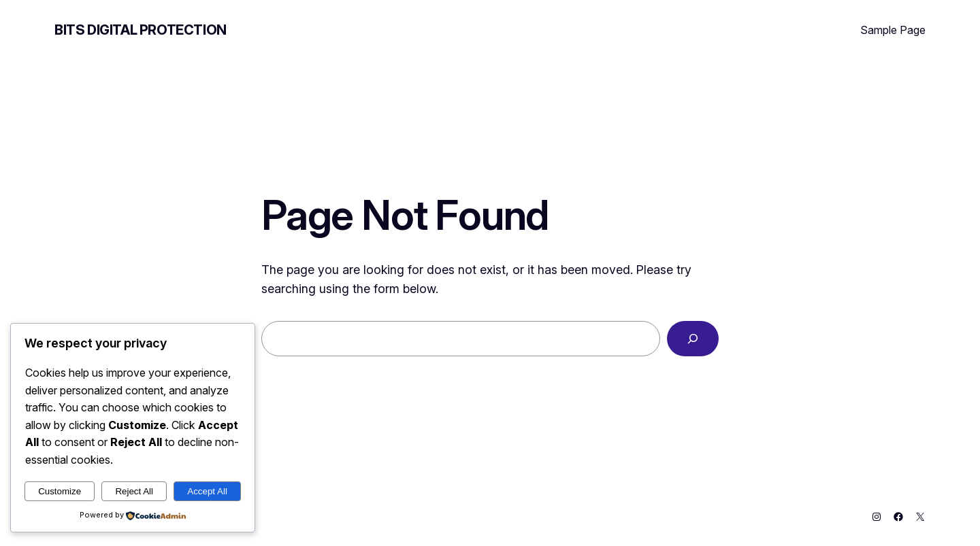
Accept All (207, 491)
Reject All (134, 491)
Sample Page (893, 30)
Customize (60, 491)
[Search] (693, 339)
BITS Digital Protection (141, 30)
